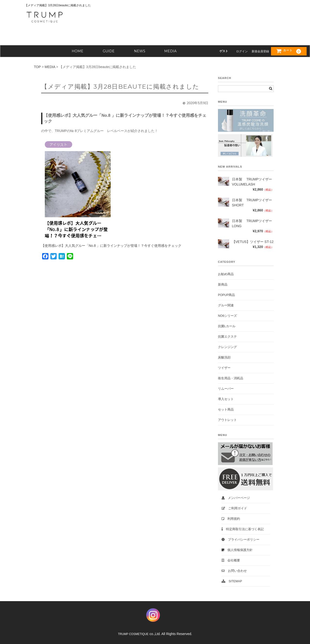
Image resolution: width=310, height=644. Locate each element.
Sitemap (232, 581)
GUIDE (109, 51)
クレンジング (227, 347)
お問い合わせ (234, 571)
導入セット (226, 399)
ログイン (242, 51)
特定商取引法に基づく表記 (243, 529)
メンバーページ (236, 498)
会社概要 (231, 560)
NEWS (140, 51)
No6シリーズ (227, 316)
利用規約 (231, 519)
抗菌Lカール (227, 326)
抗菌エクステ (227, 337)
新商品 (223, 285)
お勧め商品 (226, 274)
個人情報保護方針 (237, 550)
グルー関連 (226, 305)
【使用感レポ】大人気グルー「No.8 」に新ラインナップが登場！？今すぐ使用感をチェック (111, 246)
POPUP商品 (226, 295)
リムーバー (226, 389)
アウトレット (227, 420)
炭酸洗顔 (224, 357)
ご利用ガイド (234, 508)
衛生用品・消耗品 (231, 378)
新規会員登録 (260, 51)
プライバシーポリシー (240, 540)
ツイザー (224, 368)
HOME (77, 51)
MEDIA (170, 51)
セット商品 (226, 410)
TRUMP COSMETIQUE (133, 634)
